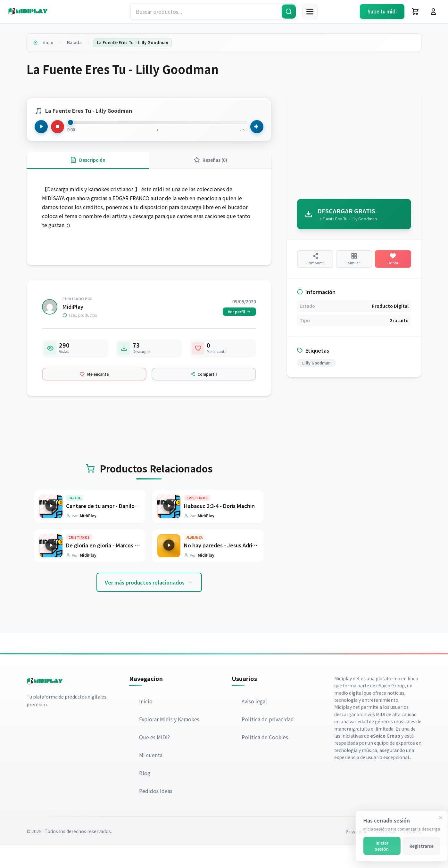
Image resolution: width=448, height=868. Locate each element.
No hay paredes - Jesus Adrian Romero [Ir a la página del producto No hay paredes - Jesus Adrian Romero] (231, 567)
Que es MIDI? (155, 760)
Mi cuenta (151, 778)
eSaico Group (390, 708)
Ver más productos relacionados (149, 605)
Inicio (49, 43)
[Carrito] (415, 12)
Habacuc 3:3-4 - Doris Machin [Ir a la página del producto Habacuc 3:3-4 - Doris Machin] (219, 527)
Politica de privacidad (268, 742)
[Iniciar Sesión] (433, 12)
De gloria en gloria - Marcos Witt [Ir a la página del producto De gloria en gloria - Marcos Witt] (106, 567)
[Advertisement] (354, 147)
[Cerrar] (434, 818)
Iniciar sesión (375, 846)
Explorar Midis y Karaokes (170, 742)
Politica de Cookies (265, 760)
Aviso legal (255, 724)
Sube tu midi (382, 11)
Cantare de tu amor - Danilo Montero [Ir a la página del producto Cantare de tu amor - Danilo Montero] (112, 527)
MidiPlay (73, 316)
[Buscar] (289, 12)
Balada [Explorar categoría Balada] (75, 519)
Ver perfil (239, 321)
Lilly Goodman (316, 372)
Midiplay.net (347, 701)
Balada (77, 43)
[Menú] (310, 12)
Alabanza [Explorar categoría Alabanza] (195, 559)
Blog (145, 796)
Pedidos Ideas (156, 814)
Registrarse (415, 846)
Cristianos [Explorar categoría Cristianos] (197, 519)
